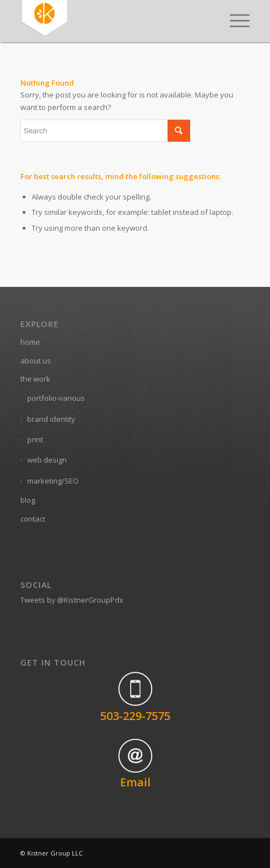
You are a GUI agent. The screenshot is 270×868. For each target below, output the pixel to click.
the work (35, 379)
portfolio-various (56, 398)
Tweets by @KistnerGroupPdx (72, 600)
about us (36, 361)
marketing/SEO (53, 481)
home (30, 342)
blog (28, 500)
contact (33, 519)
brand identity (51, 419)
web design (47, 460)
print (35, 439)
